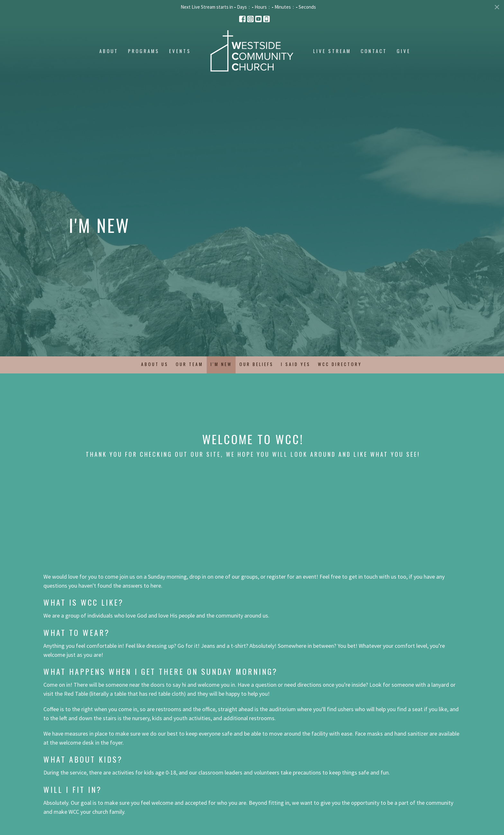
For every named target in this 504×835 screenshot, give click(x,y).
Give (404, 51)
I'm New (221, 364)
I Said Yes (296, 364)
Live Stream (332, 51)
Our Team (189, 364)
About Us (155, 364)
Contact (374, 51)
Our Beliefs (256, 364)
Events (180, 51)
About (109, 51)
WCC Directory (340, 364)
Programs (144, 51)
